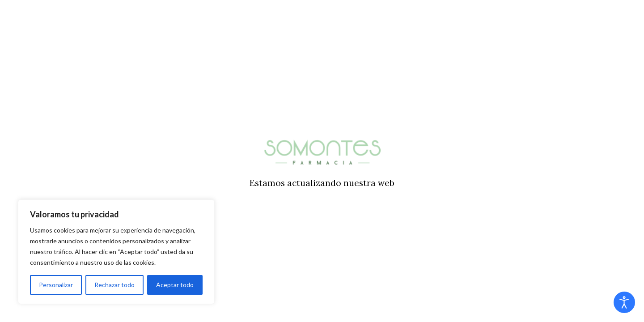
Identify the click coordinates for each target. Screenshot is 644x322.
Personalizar (56, 285)
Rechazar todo (114, 285)
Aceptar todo (175, 285)
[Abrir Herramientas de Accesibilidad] (624, 302)
